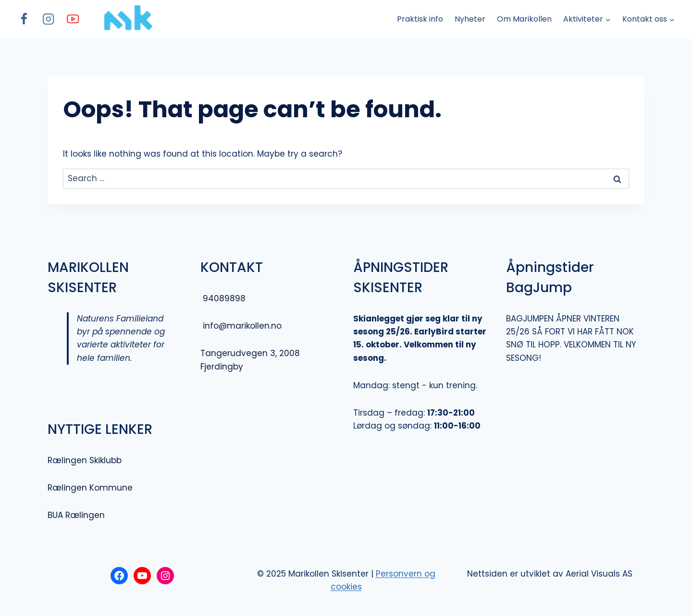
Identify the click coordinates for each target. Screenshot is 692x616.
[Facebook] (24, 19)
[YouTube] (73, 19)
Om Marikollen (524, 19)
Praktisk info (420, 19)
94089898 (224, 298)
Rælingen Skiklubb (85, 460)
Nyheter (470, 19)
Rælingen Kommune (90, 488)
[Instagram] (48, 19)
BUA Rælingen (76, 515)
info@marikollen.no (241, 326)
